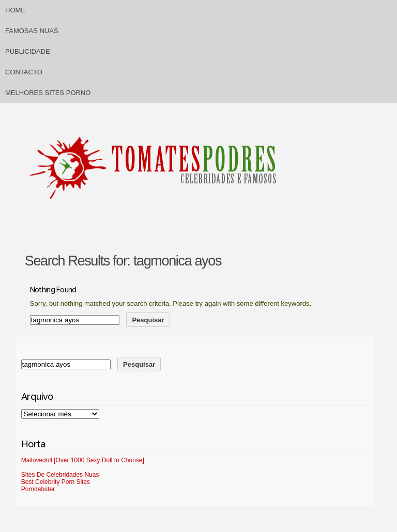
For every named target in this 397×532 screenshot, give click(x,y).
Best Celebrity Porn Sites (56, 482)
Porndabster (38, 489)
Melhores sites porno (48, 93)
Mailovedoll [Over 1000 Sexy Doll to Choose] (83, 460)
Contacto (24, 72)
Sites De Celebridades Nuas (60, 475)
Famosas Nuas (32, 31)
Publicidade (28, 51)
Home (15, 10)
